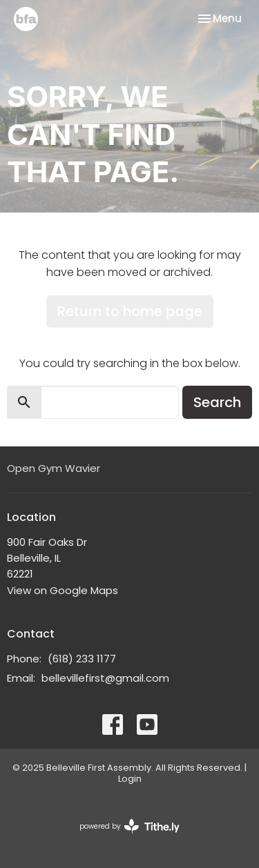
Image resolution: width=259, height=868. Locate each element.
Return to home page (130, 311)
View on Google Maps (63, 590)
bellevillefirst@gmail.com (105, 678)
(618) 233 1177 (82, 659)
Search (217, 402)
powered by (129, 826)
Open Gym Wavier (54, 468)
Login (130, 779)
